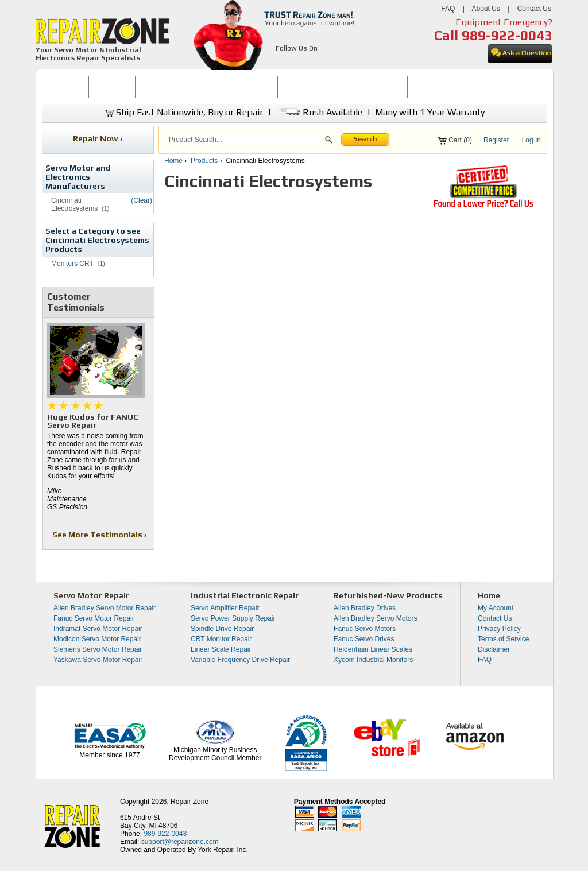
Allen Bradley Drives (365, 608)
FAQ (448, 9)
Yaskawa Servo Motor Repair (98, 660)
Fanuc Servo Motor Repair (94, 618)
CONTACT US (510, 87)
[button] (329, 141)
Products (204, 161)
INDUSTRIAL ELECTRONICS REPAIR (343, 87)
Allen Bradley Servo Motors (375, 618)
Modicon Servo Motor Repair (97, 639)
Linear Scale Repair (221, 649)
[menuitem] (65, 87)
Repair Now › (98, 138)
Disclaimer (494, 649)
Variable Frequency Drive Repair (240, 660)
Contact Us (534, 9)
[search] (245, 140)
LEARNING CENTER (445, 87)
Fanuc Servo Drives (364, 639)
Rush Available (319, 112)
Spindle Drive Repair (222, 629)
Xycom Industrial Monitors (373, 660)
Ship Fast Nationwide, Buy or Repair (184, 112)
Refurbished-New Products (388, 595)
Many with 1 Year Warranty (430, 112)
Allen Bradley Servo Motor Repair (105, 608)
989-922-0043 (507, 35)
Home (173, 161)
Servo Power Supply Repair (233, 618)
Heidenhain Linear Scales (373, 649)
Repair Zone (189, 802)
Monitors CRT (72, 264)
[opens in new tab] (282, 62)
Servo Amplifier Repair (225, 608)
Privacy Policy (499, 629)
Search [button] (365, 139)
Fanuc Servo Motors (365, 629)
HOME (65, 87)
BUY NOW (112, 87)
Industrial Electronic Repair (245, 595)
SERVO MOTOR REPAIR (233, 87)
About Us (486, 9)
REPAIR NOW (162, 87)
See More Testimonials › (100, 535)
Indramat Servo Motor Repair (98, 629)
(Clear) (142, 200)
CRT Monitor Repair (221, 639)
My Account (496, 608)
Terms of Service (503, 639)
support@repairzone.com (180, 842)
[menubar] (289, 87)
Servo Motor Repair (91, 595)
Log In (531, 140)
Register (496, 140)
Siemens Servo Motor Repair (98, 649)
